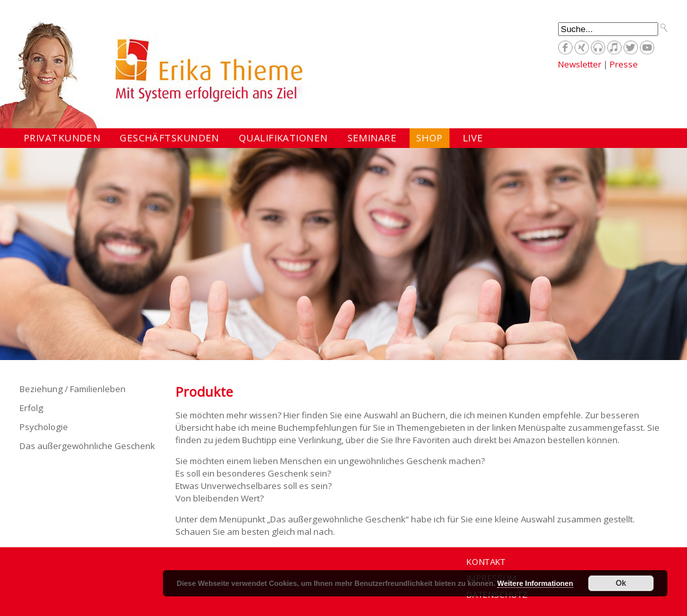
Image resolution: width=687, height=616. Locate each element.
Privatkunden (62, 137)
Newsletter (580, 64)
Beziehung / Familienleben (73, 389)
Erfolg (31, 408)
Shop (430, 137)
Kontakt (486, 562)
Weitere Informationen (535, 583)
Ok (621, 583)
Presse (624, 64)
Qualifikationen (283, 137)
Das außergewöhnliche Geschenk (87, 446)
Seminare (372, 137)
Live (473, 137)
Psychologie (44, 427)
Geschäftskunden (169, 137)
